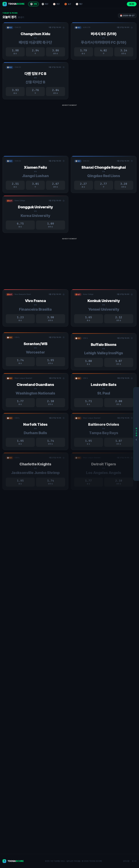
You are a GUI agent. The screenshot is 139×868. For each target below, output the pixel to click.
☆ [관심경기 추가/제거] (64, 28)
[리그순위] (136, 434)
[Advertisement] (69, 129)
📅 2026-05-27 (127, 16)
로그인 (132, 4)
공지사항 (126, 861)
